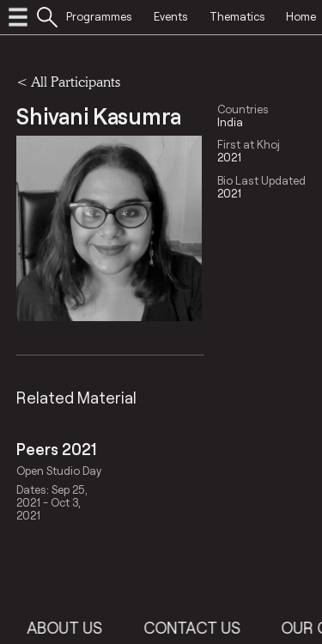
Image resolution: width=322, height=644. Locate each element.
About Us (74, 628)
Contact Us (200, 628)
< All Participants (68, 81)
